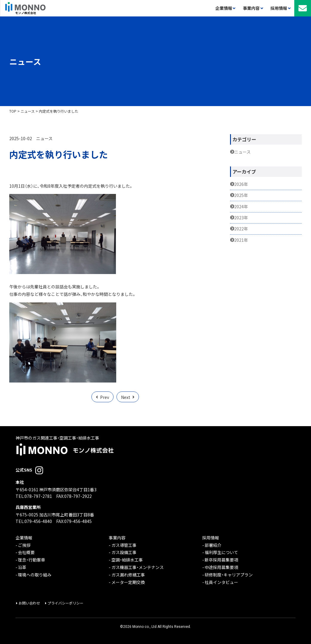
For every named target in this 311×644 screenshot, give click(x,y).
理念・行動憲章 (32, 560)
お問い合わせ (29, 603)
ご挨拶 (24, 545)
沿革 (22, 567)
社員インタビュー (221, 582)
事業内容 (117, 538)
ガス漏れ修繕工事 (128, 575)
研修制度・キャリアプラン (229, 575)
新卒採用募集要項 (221, 560)
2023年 (241, 218)
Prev (105, 397)
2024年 (241, 207)
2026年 (241, 184)
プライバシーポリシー (65, 603)
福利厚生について (221, 552)
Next (126, 397)
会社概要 (26, 552)
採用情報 (211, 538)
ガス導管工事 (124, 545)
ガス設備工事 (124, 552)
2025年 (241, 195)
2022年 (241, 229)
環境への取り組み (35, 575)
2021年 (241, 240)
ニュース (44, 138)
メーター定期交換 (128, 582)
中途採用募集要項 (221, 567)
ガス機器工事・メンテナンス (138, 567)
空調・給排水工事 (127, 560)
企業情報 (24, 538)
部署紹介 (213, 545)
